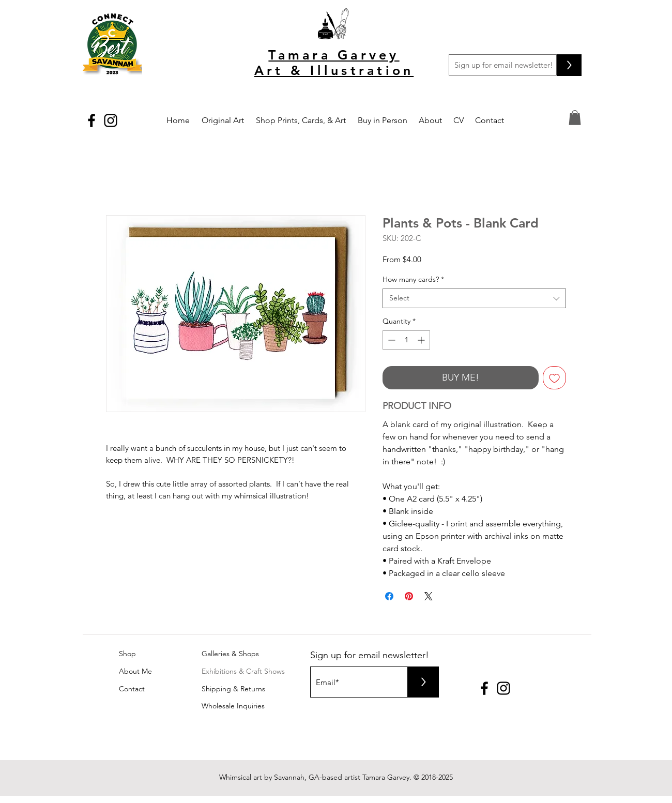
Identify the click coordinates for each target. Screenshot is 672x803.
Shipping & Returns (233, 689)
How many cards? (413, 279)
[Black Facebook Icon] (91, 120)
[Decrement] (391, 340)
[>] (569, 65)
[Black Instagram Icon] (111, 120)
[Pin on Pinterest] (409, 596)
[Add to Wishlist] (554, 378)
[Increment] (422, 340)
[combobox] (474, 298)
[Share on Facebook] (389, 596)
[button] (575, 118)
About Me (135, 671)
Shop (127, 654)
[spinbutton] (406, 340)
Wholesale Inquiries (233, 706)
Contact (132, 689)
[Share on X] (429, 596)
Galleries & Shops (230, 654)
